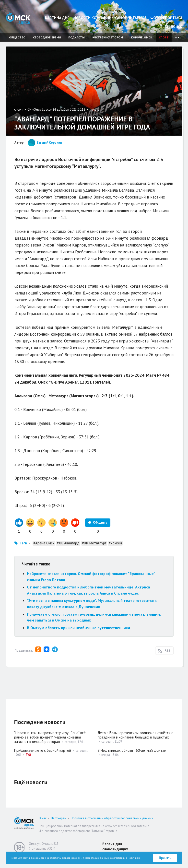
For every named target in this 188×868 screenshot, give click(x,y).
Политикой (134, 858)
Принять (165, 858)
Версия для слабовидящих (115, 846)
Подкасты (76, 37)
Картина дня (57, 18)
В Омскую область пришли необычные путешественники (78, 628)
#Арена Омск (44, 543)
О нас (43, 818)
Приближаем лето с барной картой (43, 750)
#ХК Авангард (68, 543)
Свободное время (47, 37)
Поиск (174, 27)
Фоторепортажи (166, 18)
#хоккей (115, 543)
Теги (23, 543)
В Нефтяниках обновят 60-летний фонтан (132, 750)
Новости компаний (92, 18)
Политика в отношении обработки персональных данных (112, 818)
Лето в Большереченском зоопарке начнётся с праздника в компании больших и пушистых (135, 735)
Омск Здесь (18, 18)
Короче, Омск (142, 37)
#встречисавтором (108, 37)
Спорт (164, 37)
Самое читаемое (131, 18)
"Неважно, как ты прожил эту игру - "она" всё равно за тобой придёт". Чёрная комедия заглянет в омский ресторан (50, 737)
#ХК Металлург (94, 543)
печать (94, 110)
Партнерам (59, 818)
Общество (17, 37)
